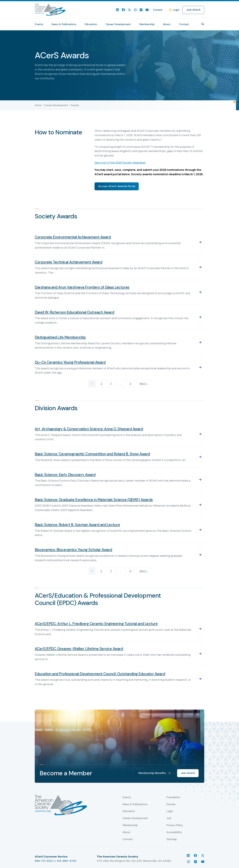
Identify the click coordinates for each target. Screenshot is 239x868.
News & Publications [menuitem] (64, 24)
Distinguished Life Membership (60, 337)
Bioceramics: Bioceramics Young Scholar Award (73, 550)
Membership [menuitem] (147, 24)
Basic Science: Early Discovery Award (65, 475)
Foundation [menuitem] (173, 797)
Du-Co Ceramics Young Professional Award (70, 362)
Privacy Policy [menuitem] (175, 825)
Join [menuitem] (169, 818)
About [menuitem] (167, 24)
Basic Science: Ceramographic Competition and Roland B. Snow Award (92, 454)
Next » (144, 384)
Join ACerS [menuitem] (193, 10)
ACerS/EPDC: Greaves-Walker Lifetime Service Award (79, 649)
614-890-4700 (67, 861)
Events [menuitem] (39, 24)
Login (176, 10)
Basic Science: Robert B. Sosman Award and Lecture (77, 525)
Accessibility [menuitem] (174, 832)
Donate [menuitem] (158, 10)
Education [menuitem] (91, 24)
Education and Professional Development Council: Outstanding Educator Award (100, 674)
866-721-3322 (44, 861)
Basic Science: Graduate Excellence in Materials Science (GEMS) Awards (94, 500)
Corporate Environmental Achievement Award (73, 237)
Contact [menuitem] (184, 24)
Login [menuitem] (170, 811)
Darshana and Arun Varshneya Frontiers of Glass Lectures (82, 287)
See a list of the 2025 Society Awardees (120, 163)
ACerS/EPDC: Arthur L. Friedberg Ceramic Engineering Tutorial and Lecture (96, 624)
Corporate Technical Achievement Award (69, 262)
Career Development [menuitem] (118, 24)
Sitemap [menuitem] (172, 839)
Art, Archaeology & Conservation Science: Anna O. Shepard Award (89, 429)
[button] (203, 24)
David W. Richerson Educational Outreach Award (74, 312)
